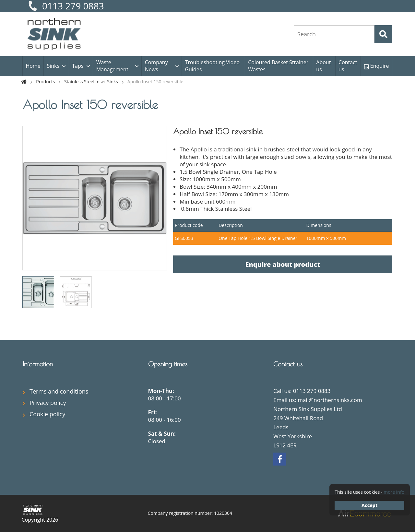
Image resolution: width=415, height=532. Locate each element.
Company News (156, 66)
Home (33, 66)
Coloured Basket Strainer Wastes (278, 66)
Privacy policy (48, 403)
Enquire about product (283, 264)
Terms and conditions (59, 391)
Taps (78, 66)
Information (38, 364)
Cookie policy (47, 414)
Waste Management (112, 66)
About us (323, 66)
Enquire (377, 66)
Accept (369, 505)
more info (394, 492)
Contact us (348, 66)
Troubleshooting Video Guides (212, 66)
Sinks (53, 66)
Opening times (168, 364)
